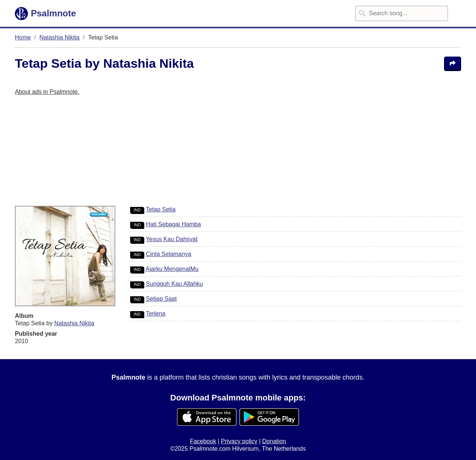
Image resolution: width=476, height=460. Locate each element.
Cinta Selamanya (168, 254)
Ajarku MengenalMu (172, 269)
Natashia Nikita (59, 37)
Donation (274, 441)
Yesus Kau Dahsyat (172, 239)
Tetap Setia (161, 209)
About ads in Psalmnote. (47, 92)
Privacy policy (239, 441)
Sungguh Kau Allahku (174, 284)
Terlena (155, 314)
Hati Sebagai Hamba (173, 224)
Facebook (203, 441)
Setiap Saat (161, 299)
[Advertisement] (238, 154)
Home (23, 37)
